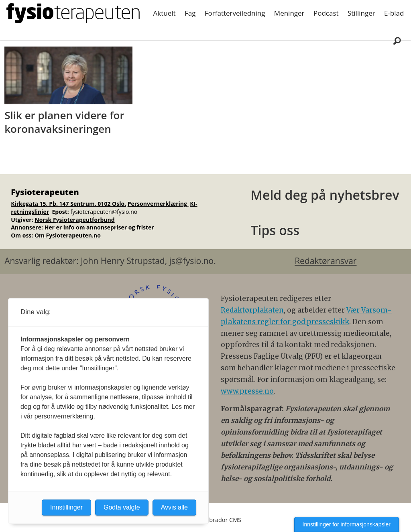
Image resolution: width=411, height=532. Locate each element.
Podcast (326, 13)
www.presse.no (247, 391)
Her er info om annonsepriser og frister (99, 227)
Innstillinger (66, 507)
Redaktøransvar (326, 261)
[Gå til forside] (73, 13)
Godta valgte (122, 507)
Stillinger (361, 13)
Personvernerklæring (158, 204)
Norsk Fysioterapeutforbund (74, 220)
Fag (190, 13)
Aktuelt (165, 13)
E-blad (394, 13)
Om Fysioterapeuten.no (68, 235)
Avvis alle (174, 507)
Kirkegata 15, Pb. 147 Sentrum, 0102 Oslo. (68, 204)
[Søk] (397, 41)
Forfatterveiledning (235, 13)
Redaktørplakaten (252, 310)
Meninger (289, 13)
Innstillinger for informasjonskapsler (347, 524)
